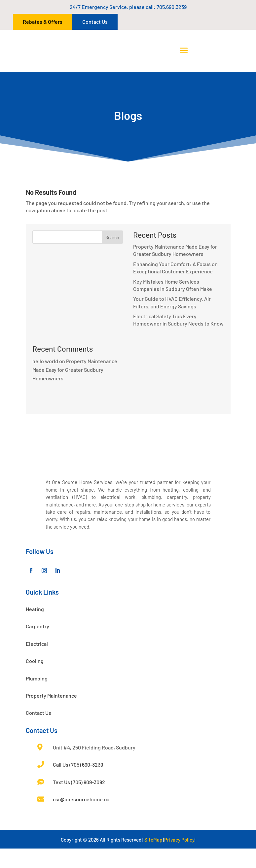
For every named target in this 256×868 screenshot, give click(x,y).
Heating (35, 628)
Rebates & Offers (43, 22)
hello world (45, 361)
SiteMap (153, 859)
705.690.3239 (172, 7)
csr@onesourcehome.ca (81, 819)
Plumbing (37, 698)
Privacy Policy (179, 859)
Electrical (37, 663)
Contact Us (95, 22)
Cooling (35, 680)
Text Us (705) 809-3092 (79, 801)
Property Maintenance (51, 715)
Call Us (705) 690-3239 (78, 784)
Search (112, 237)
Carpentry (37, 646)
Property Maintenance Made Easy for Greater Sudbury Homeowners (75, 370)
